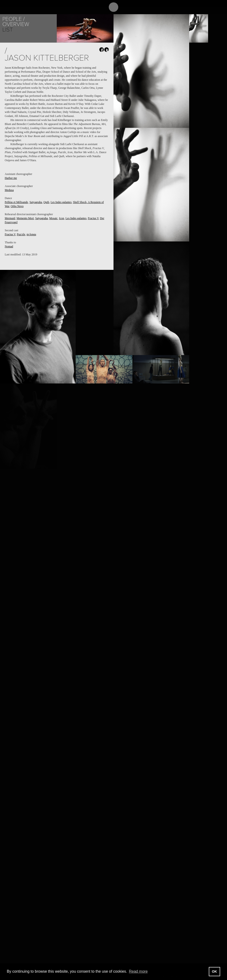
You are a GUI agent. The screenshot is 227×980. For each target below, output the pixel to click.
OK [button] (214, 971)
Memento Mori (25, 218)
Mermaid (10, 218)
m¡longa (31, 234)
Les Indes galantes (61, 202)
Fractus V (93, 218)
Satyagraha (36, 202)
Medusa (9, 190)
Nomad (9, 246)
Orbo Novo (17, 206)
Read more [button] (138, 971)
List (8, 30)
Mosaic (53, 218)
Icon (62, 218)
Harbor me (11, 178)
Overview (16, 24)
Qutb (46, 202)
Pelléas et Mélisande (16, 202)
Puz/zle (21, 234)
